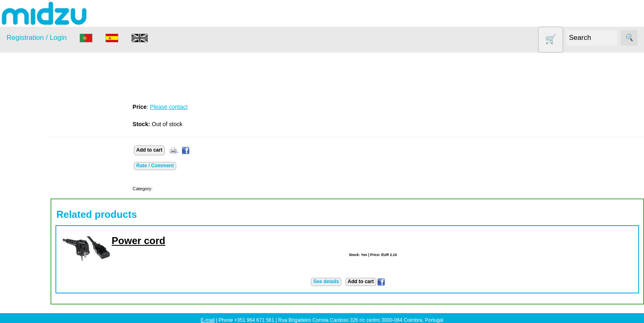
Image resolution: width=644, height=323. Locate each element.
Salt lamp (29, 204)
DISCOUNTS (34, 157)
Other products (37, 188)
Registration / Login (37, 38)
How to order (43, 307)
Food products (36, 172)
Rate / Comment (187, 166)
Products (18, 105)
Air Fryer (28, 125)
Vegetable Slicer (39, 236)
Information (21, 272)
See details (342, 281)
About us (38, 295)
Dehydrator (32, 141)
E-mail (208, 320)
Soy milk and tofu (40, 220)
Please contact (200, 107)
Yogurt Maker (35, 252)
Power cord (170, 241)
